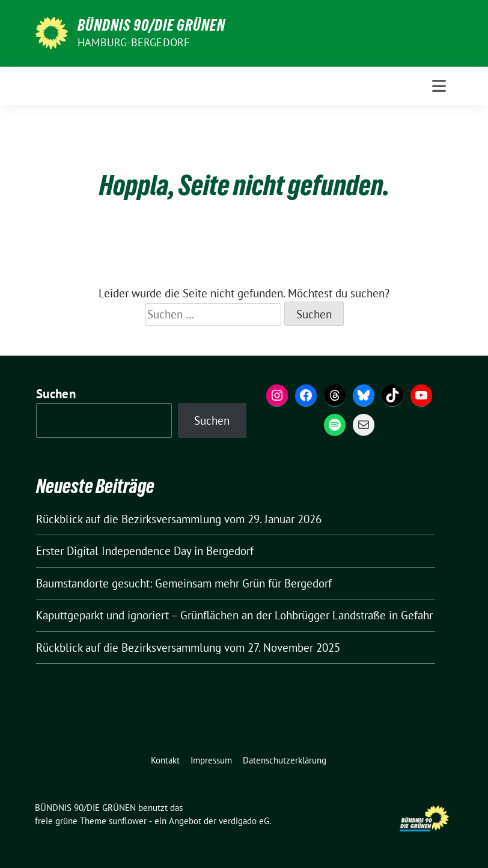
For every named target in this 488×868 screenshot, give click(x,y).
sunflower (128, 821)
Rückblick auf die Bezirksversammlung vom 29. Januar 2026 (179, 519)
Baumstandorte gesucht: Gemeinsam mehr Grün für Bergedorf (184, 583)
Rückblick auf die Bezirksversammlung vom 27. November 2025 (188, 648)
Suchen (56, 394)
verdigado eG (244, 821)
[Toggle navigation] (439, 86)
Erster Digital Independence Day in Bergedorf (145, 551)
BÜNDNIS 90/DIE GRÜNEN (151, 25)
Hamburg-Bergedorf (133, 42)
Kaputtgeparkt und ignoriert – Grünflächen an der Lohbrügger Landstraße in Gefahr (234, 615)
